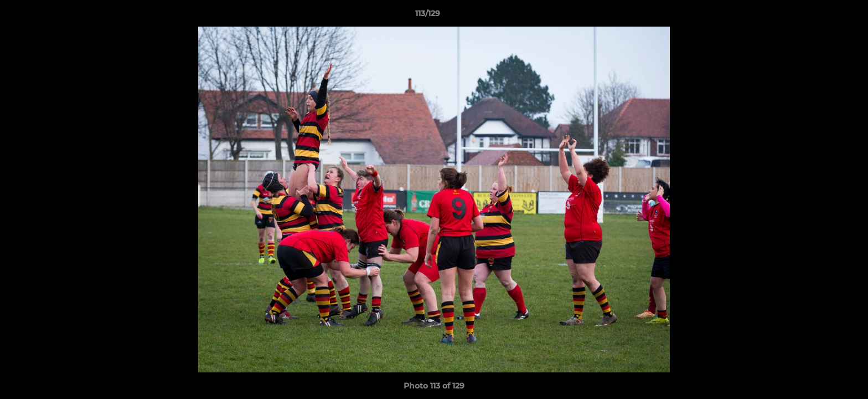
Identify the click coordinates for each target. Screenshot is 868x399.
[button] (821, 16)
